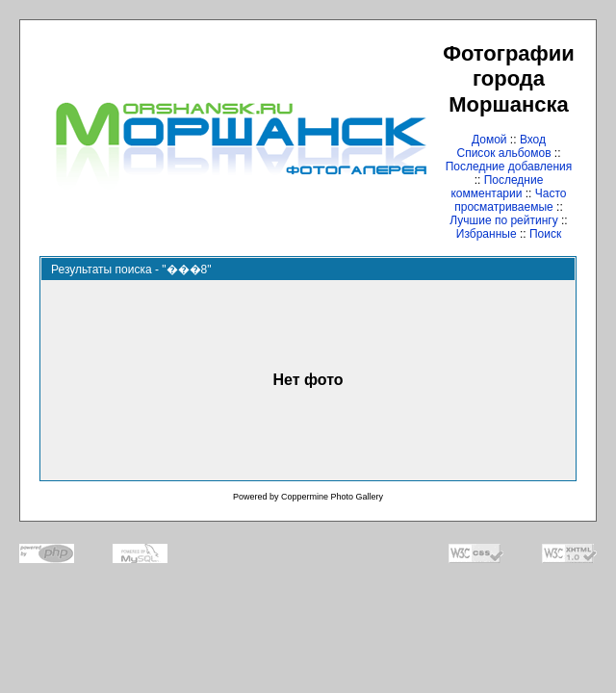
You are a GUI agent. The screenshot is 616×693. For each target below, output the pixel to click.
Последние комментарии (497, 187)
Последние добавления (509, 167)
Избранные (487, 234)
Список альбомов (503, 153)
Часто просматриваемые (510, 200)
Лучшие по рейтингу (503, 220)
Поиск (545, 234)
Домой (489, 140)
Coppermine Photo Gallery (332, 497)
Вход (533, 140)
